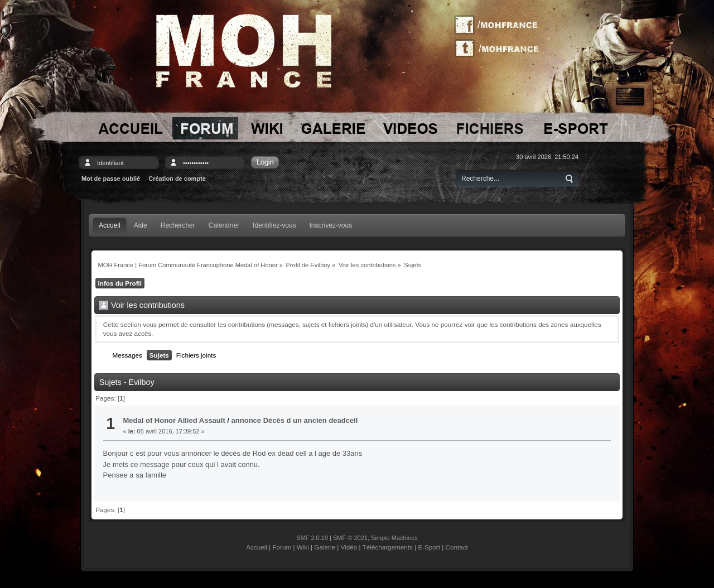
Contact (457, 547)
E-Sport (429, 547)
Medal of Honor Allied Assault (174, 420)
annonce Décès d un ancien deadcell (295, 420)
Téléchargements (388, 547)
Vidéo (349, 547)
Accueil (257, 547)
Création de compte (177, 179)
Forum (282, 547)
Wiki (303, 547)
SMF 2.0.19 (312, 538)
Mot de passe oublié (111, 179)
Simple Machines (394, 538)
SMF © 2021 (350, 538)
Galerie (325, 547)
